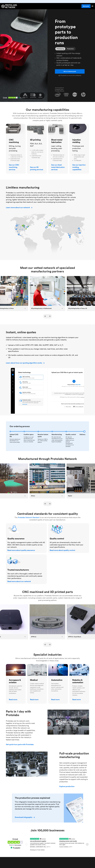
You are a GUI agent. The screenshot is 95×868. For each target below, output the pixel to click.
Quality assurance (12, 524)
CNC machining (12, 125)
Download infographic (25, 817)
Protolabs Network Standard (29, 517)
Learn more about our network (19, 207)
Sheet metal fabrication (57, 125)
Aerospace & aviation (14, 665)
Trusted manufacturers (13, 555)
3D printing (31, 125)
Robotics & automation (78, 665)
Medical (30, 665)
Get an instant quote (70, 71)
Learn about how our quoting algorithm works (25, 363)
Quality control (53, 524)
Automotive (53, 665)
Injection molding (76, 125)
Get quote (86, 6)
